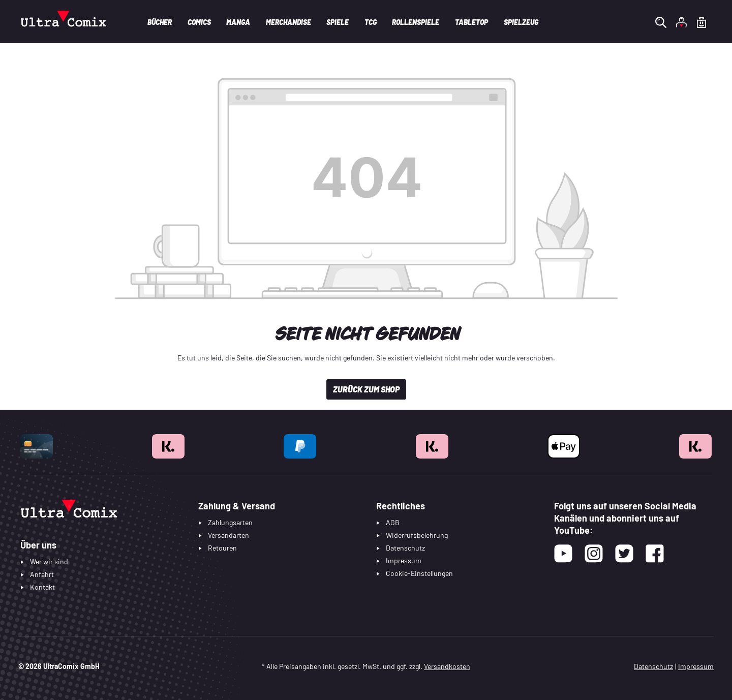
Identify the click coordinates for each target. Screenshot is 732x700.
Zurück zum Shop (366, 389)
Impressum (696, 666)
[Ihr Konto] (681, 22)
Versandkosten (447, 666)
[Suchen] (661, 22)
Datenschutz (653, 666)
